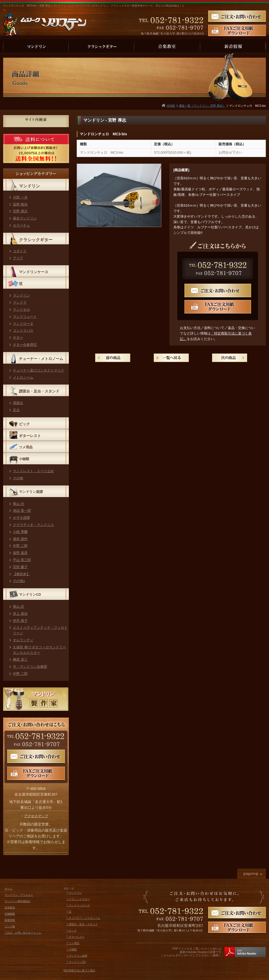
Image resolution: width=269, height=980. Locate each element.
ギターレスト (30, 436)
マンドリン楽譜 (31, 492)
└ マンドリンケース (78, 905)
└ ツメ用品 (73, 943)
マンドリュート (25, 317)
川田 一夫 (20, 197)
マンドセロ (21, 309)
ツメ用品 (26, 447)
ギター (18, 338)
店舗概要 (10, 914)
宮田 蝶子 (20, 567)
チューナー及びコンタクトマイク (38, 370)
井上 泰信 (20, 614)
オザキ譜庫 (21, 518)
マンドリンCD (30, 594)
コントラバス (23, 330)
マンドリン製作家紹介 (18, 901)
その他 (18, 478)
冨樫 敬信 (20, 204)
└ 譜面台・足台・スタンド (82, 924)
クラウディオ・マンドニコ (33, 525)
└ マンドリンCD (76, 962)
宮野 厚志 (20, 211)
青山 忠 (19, 504)
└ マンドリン (74, 893)
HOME (171, 106)
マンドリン (29, 186)
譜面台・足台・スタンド (39, 391)
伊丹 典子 (20, 621)
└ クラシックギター (78, 899)
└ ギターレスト (75, 937)
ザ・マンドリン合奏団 (30, 667)
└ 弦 (69, 912)
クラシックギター (36, 240)
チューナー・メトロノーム (41, 359)
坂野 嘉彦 (20, 553)
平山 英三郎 (22, 560)
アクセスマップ (36, 816)
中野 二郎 (20, 546)
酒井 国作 (20, 539)
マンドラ (20, 302)
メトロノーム (23, 377)
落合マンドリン (25, 218)
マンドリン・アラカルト (19, 895)
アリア (18, 258)
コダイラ (20, 251)
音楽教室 (10, 908)
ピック (24, 424)
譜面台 (18, 403)
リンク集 (10, 926)
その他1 (19, 581)
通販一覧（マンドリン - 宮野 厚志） (202, 106)
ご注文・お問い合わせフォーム (23, 933)
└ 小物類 (71, 949)
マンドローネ (23, 324)
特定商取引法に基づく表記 (79, 970)
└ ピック (71, 931)
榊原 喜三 (20, 659)
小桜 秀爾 (20, 532)
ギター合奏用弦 (25, 345)
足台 (16, 410)
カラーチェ (21, 225)
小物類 (24, 459)
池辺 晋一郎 (22, 511)
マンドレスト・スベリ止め (33, 471)
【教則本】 (21, 574)
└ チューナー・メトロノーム (83, 918)
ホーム (8, 889)
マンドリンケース (34, 272)
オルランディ (23, 640)
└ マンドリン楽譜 (77, 956)
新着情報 (10, 920)
